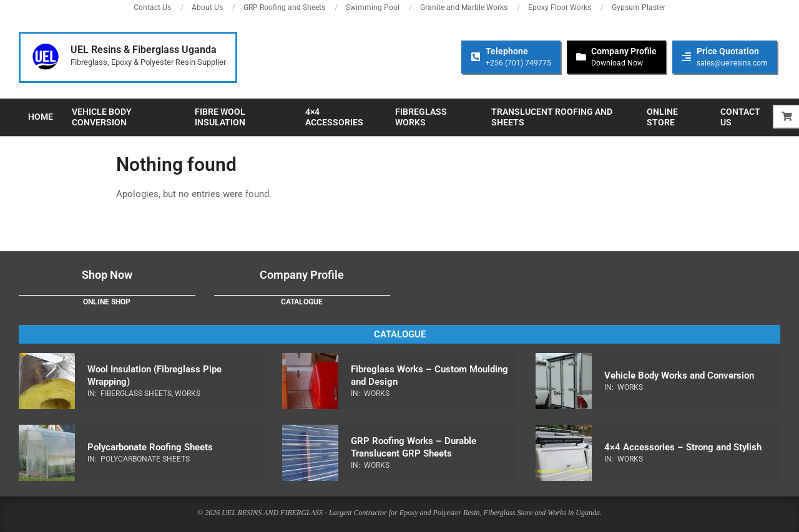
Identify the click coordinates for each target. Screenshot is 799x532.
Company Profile (302, 275)
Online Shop (107, 302)
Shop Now (107, 275)
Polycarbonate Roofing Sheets (150, 447)
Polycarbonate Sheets (145, 459)
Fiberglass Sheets (136, 394)
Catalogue (302, 302)
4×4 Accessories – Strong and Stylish (683, 447)
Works (188, 394)
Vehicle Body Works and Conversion (679, 375)
